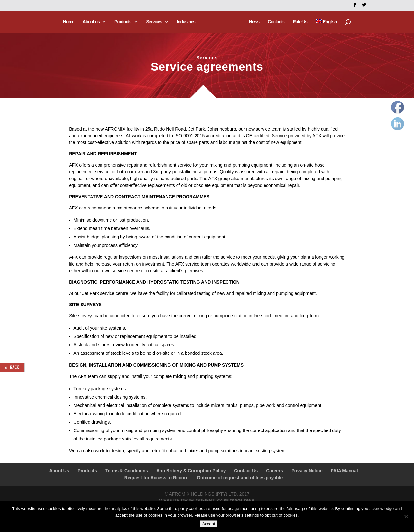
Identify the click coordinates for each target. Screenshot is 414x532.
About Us (59, 471)
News (253, 22)
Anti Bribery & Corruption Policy (191, 471)
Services (155, 22)
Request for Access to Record (156, 478)
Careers (274, 471)
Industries (187, 22)
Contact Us (246, 471)
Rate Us (299, 22)
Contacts (275, 22)
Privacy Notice (307, 471)
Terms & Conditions (127, 471)
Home (69, 22)
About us (92, 22)
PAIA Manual (344, 471)
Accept (209, 524)
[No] (406, 517)
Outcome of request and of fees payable (240, 478)
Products (124, 22)
